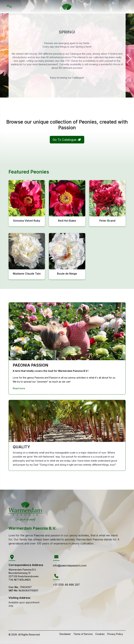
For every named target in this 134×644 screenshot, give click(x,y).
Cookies (100, 634)
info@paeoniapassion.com (70, 565)
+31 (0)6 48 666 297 (66, 585)
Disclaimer (65, 634)
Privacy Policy (115, 634)
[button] (79, 140)
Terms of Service (83, 634)
